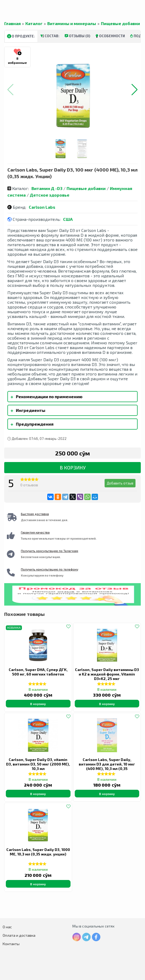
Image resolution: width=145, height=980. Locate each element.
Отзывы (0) (78, 36)
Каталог (34, 23)
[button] (135, 90)
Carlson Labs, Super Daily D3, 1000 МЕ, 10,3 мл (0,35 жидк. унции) (38, 852)
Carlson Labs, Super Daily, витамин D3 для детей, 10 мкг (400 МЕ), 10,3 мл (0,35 (107, 764)
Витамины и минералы (72, 23)
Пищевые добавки (120, 23)
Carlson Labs (42, 207)
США (68, 219)
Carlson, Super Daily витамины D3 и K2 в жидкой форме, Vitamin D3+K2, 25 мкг (107, 674)
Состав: (50, 36)
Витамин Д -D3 (47, 188)
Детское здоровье (50, 195)
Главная (12, 23)
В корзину (73, 468)
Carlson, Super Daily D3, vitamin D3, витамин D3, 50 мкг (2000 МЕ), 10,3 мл (38, 764)
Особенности (110, 36)
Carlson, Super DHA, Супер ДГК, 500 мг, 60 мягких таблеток (38, 672)
